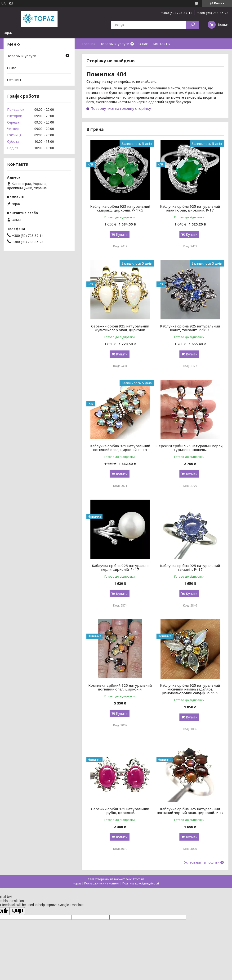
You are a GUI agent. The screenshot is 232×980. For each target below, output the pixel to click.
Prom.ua (139, 879)
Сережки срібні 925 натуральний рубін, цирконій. (120, 811)
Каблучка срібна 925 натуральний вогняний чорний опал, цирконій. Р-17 (190, 811)
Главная (89, 44)
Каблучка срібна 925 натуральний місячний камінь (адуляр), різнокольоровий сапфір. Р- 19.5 (190, 689)
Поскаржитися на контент (102, 883)
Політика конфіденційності (141, 883)
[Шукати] (193, 25)
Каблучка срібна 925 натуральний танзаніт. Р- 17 (190, 567)
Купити (122, 234)
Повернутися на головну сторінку (121, 108)
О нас (143, 44)
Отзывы (14, 80)
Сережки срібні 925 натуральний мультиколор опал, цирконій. (120, 328)
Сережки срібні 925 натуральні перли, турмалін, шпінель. (190, 448)
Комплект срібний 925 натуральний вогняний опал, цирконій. (120, 687)
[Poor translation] (17, 911)
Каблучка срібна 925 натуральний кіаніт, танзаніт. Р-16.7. (190, 328)
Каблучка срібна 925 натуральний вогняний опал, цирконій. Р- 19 (120, 448)
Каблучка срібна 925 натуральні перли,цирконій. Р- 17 (120, 567)
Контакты (161, 44)
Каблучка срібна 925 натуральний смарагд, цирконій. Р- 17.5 (120, 208)
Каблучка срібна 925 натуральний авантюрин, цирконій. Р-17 (190, 208)
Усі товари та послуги (202, 862)
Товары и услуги (115, 44)
